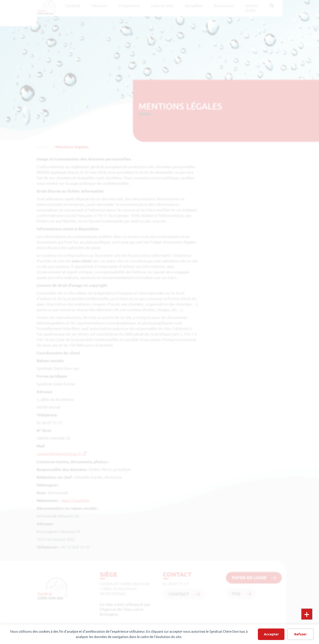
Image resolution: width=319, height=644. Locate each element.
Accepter (271, 634)
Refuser (300, 634)
